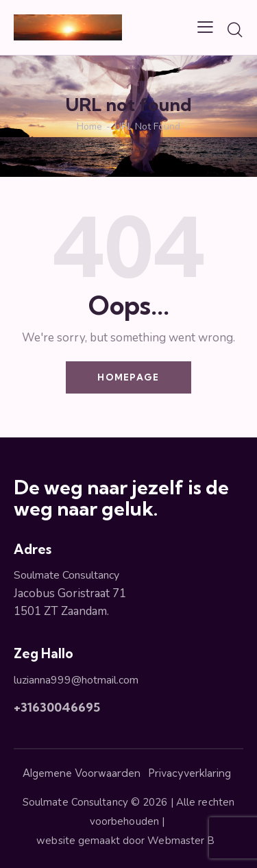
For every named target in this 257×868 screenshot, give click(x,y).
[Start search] (235, 29)
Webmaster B (184, 841)
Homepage (128, 377)
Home (89, 127)
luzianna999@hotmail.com (76, 680)
